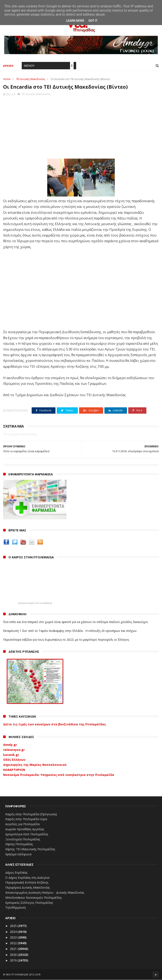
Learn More (75, 21)
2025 (14, 926)
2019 (14, 961)
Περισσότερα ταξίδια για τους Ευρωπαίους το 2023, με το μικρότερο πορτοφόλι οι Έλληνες (66, 640)
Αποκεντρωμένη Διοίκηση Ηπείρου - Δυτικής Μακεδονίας (45, 893)
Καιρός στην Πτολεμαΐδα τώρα (26, 819)
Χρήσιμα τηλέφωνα (18, 854)
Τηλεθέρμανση (16, 908)
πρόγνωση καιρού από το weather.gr (35, 603)
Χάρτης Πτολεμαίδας (19, 844)
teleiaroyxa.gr (14, 750)
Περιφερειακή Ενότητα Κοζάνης (27, 883)
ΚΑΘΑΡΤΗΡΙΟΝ (14, 770)
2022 (14, 943)
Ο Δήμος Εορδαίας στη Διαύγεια (27, 878)
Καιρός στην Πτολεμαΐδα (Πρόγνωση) (31, 814)
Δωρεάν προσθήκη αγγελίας (25, 829)
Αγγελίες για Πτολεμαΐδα (22, 824)
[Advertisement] (81, 126)
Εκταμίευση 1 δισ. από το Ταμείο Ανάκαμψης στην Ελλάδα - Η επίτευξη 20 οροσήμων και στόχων (70, 631)
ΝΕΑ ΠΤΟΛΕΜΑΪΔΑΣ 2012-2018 (23, 975)
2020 (14, 955)
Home (7, 79)
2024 (14, 932)
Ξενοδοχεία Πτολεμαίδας (23, 839)
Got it (93, 21)
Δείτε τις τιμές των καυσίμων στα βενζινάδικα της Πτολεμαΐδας (55, 725)
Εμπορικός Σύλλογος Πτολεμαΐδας (29, 903)
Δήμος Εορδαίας (16, 873)
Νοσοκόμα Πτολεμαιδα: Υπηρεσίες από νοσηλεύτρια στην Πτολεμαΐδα (59, 775)
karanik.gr (11, 755)
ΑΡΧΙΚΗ (8, 66)
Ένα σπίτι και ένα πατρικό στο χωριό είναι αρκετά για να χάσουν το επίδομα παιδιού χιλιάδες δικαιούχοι (76, 622)
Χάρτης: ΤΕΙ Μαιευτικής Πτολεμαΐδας (30, 850)
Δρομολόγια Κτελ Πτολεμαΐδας (27, 834)
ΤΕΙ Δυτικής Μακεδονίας (31, 79)
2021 (14, 949)
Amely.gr (10, 745)
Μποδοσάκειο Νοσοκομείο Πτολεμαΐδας (33, 898)
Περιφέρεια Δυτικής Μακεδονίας (28, 888)
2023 (14, 938)
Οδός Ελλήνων (14, 760)
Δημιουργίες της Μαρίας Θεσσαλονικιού (35, 765)
